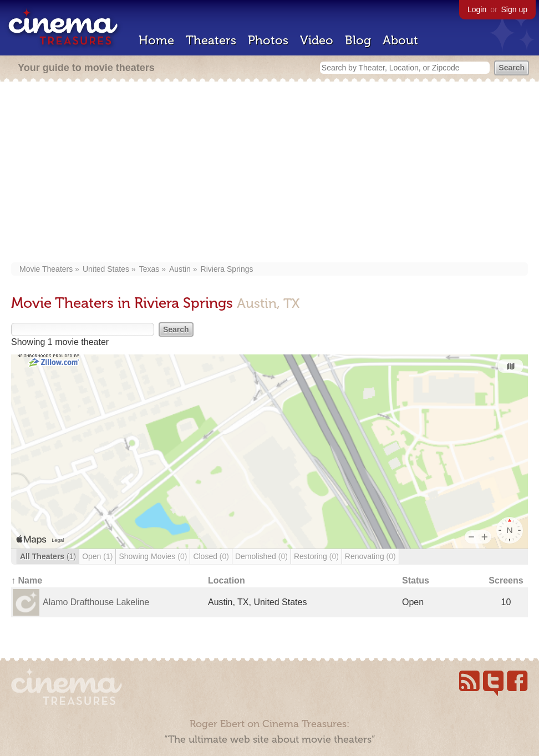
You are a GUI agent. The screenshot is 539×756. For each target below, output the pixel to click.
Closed (211, 556)
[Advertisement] (269, 173)
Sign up (514, 9)
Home (156, 40)
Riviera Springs (227, 269)
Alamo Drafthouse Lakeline (96, 602)
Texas (149, 269)
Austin (180, 269)
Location (227, 580)
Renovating (370, 556)
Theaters (211, 40)
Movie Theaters (46, 269)
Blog (358, 40)
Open (97, 556)
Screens (506, 580)
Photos (268, 40)
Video (317, 40)
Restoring (316, 556)
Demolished (261, 556)
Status (416, 580)
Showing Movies (153, 556)
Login (477, 9)
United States (106, 269)
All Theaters (48, 556)
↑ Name (27, 580)
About (400, 40)
